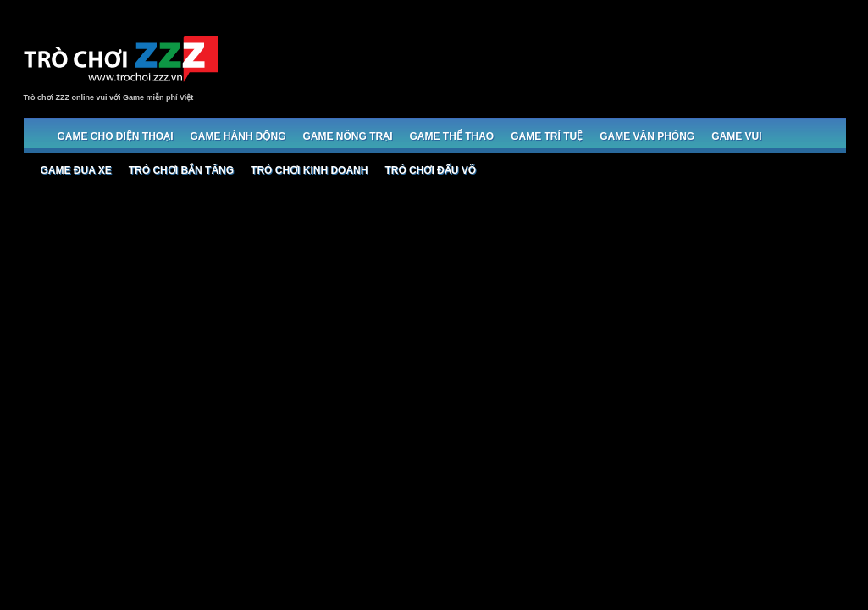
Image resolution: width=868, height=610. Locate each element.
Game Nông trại (348, 136)
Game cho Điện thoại (116, 136)
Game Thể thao (452, 136)
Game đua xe (76, 170)
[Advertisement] (537, 61)
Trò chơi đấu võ (430, 170)
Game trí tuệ (547, 136)
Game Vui (736, 136)
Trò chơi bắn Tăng (181, 170)
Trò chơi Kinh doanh (309, 170)
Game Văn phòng (647, 136)
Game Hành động (238, 136)
